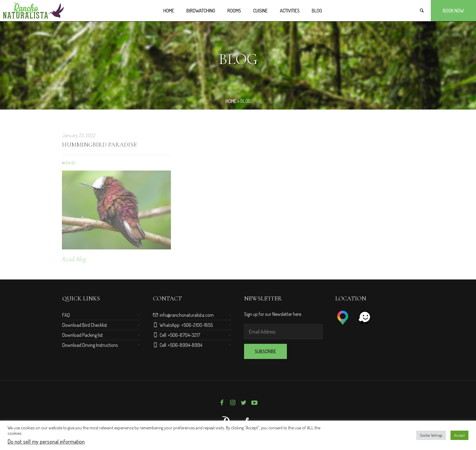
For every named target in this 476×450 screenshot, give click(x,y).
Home (231, 101)
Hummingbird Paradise (99, 145)
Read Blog (74, 259)
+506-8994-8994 (185, 345)
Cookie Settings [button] (431, 435)
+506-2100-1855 (197, 325)
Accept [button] (459, 435)
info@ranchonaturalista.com (187, 315)
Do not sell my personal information (46, 442)
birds (71, 163)
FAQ (66, 315)
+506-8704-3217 (184, 335)
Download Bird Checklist (85, 325)
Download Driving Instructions (90, 345)
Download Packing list (83, 335)
